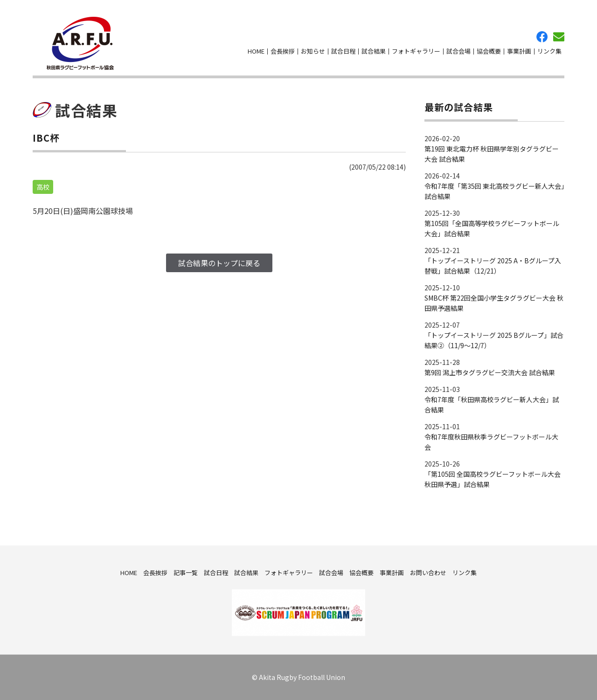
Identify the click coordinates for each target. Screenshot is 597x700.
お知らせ (313, 51)
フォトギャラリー (416, 51)
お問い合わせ (559, 37)
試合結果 (374, 51)
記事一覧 (186, 572)
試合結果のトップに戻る (219, 263)
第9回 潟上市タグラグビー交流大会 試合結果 (490, 372)
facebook (542, 37)
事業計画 (519, 51)
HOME (256, 51)
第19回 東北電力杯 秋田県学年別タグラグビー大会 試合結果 (492, 154)
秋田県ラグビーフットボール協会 (80, 43)
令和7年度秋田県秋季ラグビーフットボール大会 (491, 442)
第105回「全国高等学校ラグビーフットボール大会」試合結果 (492, 228)
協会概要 (489, 51)
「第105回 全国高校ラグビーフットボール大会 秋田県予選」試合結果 (493, 479)
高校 (43, 187)
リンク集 (549, 51)
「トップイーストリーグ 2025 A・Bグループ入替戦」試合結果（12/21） (493, 266)
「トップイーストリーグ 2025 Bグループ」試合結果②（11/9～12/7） (494, 340)
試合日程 (343, 51)
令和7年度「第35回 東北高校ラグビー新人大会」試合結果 (494, 191)
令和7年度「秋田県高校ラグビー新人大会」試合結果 (492, 405)
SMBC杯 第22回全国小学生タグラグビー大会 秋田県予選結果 (494, 303)
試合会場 (458, 51)
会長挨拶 (283, 51)
